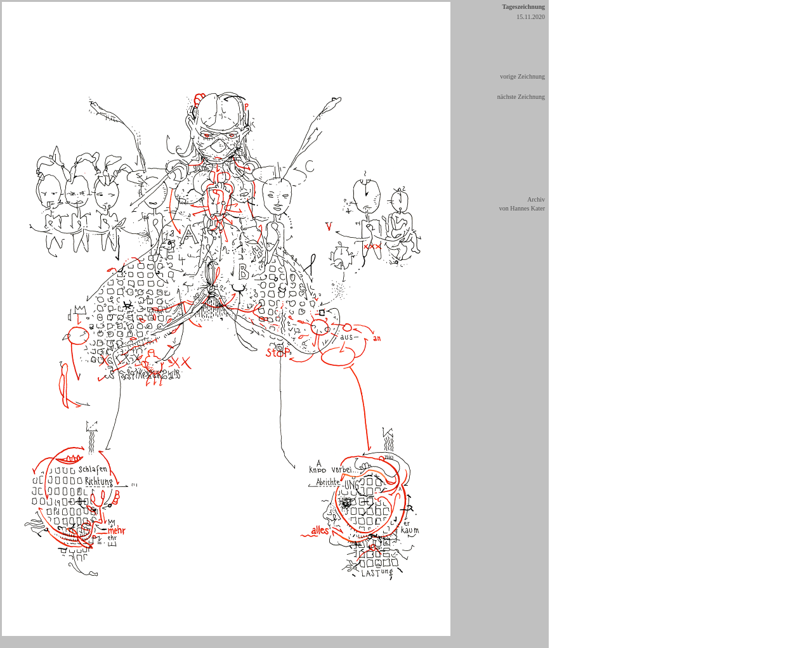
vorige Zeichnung (522, 76)
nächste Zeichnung (521, 97)
